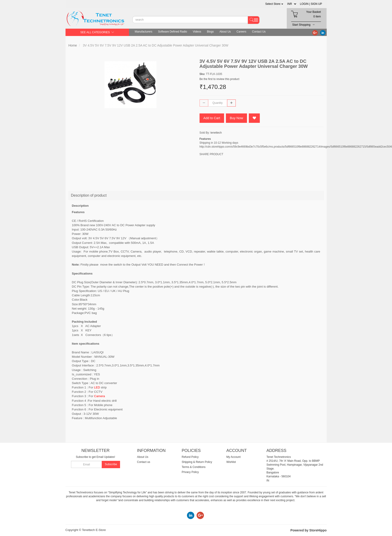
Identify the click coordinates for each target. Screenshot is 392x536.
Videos (197, 32)
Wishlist (231, 462)
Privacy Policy (190, 472)
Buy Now (237, 118)
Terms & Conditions (194, 467)
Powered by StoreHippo (309, 530)
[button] (274, 4)
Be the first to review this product (219, 79)
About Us (225, 32)
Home (73, 45)
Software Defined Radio (173, 32)
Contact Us (259, 32)
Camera (100, 396)
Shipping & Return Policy (197, 462)
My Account (233, 457)
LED (97, 387)
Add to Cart (212, 118)
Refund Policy (190, 457)
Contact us (144, 462)
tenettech (216, 133)
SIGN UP (316, 4)
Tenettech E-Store (94, 530)
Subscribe (111, 464)
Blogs (210, 32)
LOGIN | (305, 4)
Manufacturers (144, 32)
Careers (241, 32)
